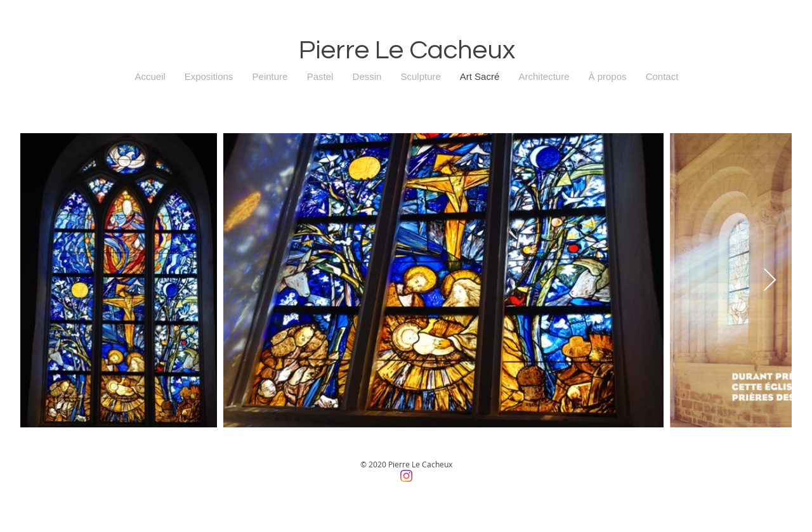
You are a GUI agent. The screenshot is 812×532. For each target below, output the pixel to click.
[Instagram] (406, 476)
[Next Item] (770, 281)
